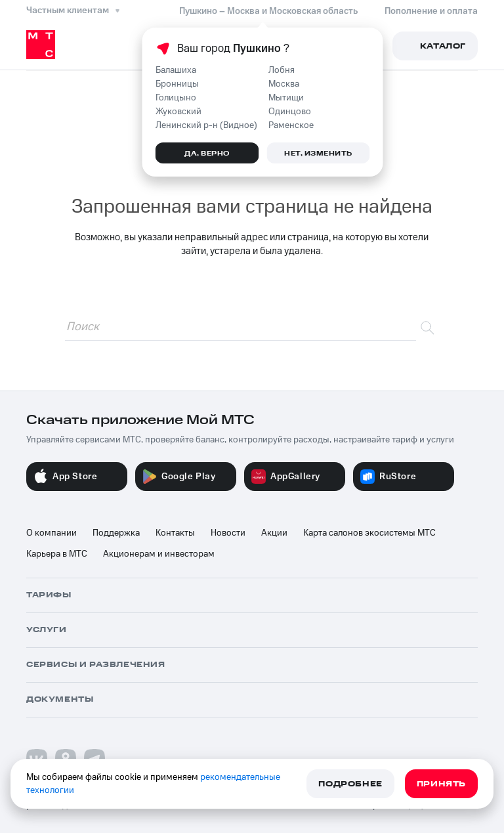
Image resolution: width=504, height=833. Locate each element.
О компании (52, 533)
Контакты (175, 533)
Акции (274, 533)
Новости (228, 533)
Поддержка (116, 533)
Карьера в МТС (57, 554)
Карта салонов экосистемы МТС (369, 533)
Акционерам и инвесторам (159, 554)
